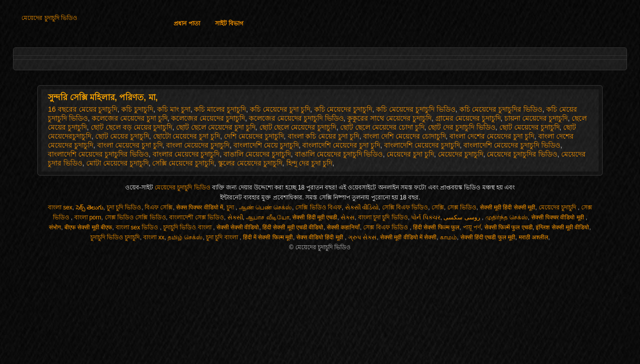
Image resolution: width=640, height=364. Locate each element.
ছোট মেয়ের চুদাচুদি (122, 136)
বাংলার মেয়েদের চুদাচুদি (186, 154)
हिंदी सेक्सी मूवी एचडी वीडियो (293, 227)
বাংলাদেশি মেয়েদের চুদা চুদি (341, 145)
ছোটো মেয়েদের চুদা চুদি (187, 136)
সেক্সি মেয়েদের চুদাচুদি (183, 163)
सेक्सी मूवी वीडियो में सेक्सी (408, 237)
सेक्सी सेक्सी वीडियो (238, 227)
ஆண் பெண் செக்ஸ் (266, 207)
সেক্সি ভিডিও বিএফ (319, 207)
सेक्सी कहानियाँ (343, 227)
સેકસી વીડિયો (362, 207)
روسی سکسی (463, 217)
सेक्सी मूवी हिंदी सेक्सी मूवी (508, 207)
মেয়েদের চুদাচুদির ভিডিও (522, 154)
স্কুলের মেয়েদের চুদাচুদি (250, 163)
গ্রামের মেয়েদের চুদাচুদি (468, 118)
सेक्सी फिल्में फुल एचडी (509, 227)
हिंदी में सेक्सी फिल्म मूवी (268, 237)
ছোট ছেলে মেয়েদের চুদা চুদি (216, 127)
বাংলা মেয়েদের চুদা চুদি (130, 145)
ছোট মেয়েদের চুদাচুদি (530, 127)
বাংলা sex (60, 207)
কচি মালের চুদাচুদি (220, 109)
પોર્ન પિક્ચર (426, 217)
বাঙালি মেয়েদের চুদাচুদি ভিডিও (339, 154)
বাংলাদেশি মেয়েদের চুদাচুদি (422, 145)
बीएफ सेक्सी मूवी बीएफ (88, 227)
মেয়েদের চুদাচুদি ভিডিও (49, 18)
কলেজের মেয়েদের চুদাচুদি (208, 118)
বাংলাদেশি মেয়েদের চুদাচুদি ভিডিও (512, 145)
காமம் (448, 237)
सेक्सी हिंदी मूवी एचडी (315, 217)
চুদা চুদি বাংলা (223, 237)
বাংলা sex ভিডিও (138, 227)
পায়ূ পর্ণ (472, 227)
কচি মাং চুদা (174, 109)
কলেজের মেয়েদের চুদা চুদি (130, 118)
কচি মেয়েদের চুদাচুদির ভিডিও (501, 109)
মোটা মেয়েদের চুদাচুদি (117, 163)
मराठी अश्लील (533, 237)
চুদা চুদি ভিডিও (124, 207)
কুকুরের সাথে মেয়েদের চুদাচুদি (389, 118)
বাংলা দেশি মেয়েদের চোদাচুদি (405, 136)
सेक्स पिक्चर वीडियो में (200, 207)
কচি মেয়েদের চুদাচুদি (343, 109)
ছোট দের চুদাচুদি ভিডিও (462, 127)
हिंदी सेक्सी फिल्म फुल (436, 227)
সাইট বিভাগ (229, 23)
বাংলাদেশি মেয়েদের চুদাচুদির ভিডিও (98, 154)
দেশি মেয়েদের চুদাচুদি (254, 136)
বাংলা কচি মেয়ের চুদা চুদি (324, 136)
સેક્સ (348, 217)
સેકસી (235, 217)
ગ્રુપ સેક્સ (362, 237)
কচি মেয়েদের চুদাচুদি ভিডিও (416, 109)
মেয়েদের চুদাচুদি (461, 154)
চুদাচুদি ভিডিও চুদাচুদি (115, 237)
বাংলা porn (88, 217)
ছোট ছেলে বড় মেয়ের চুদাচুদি (132, 127)
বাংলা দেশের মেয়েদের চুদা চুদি (492, 136)
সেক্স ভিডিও (462, 207)
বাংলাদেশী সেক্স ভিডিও (197, 217)
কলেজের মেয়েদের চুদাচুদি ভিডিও (296, 118)
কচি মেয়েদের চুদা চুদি (280, 109)
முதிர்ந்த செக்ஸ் (507, 217)
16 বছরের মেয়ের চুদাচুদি (83, 109)
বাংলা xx (154, 237)
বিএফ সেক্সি (159, 207)
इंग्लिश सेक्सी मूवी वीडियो (562, 227)
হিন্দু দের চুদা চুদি (310, 163)
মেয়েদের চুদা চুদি (410, 154)
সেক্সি (438, 207)
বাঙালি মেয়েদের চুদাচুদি (257, 154)
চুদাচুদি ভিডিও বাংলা (188, 227)
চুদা (231, 207)
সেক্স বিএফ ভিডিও (386, 227)
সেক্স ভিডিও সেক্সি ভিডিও (135, 217)
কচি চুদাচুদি (137, 109)
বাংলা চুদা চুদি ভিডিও (383, 217)
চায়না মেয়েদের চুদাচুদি (536, 118)
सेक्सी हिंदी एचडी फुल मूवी (488, 237)
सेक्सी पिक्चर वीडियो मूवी (558, 217)
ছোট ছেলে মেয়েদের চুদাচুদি (298, 127)
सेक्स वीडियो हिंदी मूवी (320, 237)
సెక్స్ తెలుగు (90, 207)
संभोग (55, 227)
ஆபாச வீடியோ (267, 217)
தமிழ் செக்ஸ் (185, 237)
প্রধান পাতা (187, 23)
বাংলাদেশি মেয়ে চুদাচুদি (266, 145)
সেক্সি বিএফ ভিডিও (405, 207)
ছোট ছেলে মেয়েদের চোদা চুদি (382, 127)
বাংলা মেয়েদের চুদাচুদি (198, 145)
